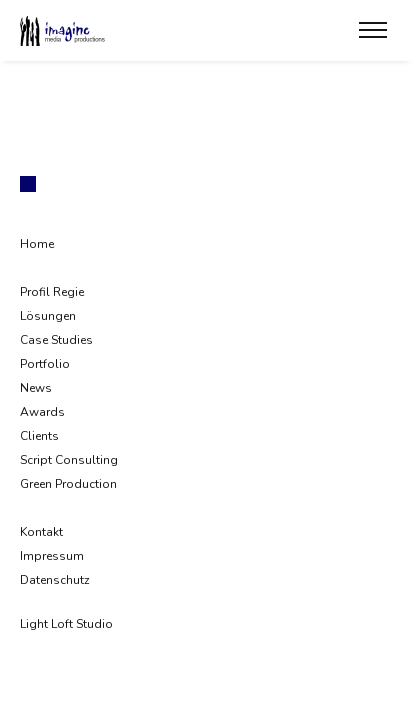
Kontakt (41, 532)
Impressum (52, 556)
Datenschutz (55, 580)
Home (37, 244)
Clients (39, 436)
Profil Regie (52, 292)
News (36, 388)
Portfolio (45, 364)
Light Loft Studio (66, 624)
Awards (42, 412)
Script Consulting (69, 460)
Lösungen (48, 316)
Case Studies (56, 340)
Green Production (68, 484)
